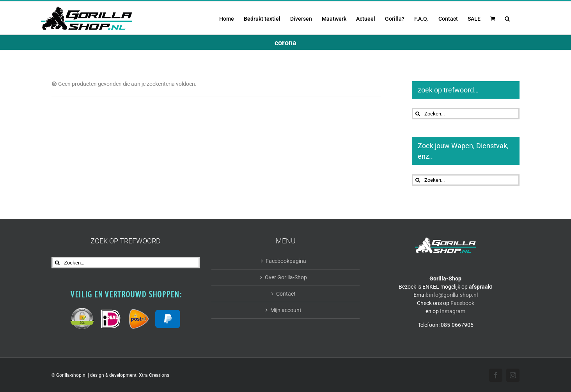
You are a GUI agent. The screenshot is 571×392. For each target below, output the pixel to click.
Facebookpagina (286, 261)
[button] (507, 18)
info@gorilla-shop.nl (453, 295)
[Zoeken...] (466, 114)
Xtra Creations (154, 375)
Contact (286, 294)
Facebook (462, 303)
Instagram (453, 311)
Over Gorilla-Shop (286, 277)
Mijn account (286, 310)
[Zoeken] (418, 114)
